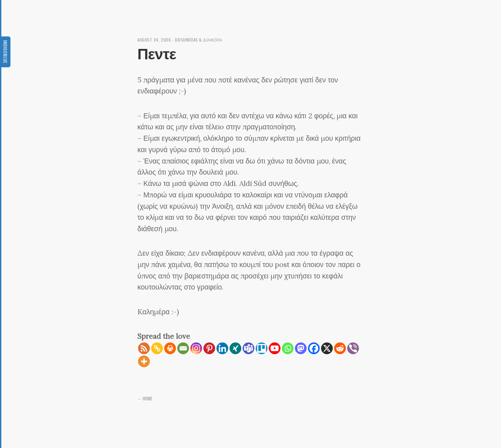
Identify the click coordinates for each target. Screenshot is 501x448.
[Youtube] (275, 348)
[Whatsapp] (288, 348)
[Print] (170, 348)
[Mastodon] (301, 348)
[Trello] (262, 348)
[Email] (183, 348)
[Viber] (353, 348)
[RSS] (144, 348)
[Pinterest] (209, 348)
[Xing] (235, 348)
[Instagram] (196, 348)
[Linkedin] (222, 348)
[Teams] (248, 348)
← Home (145, 398)
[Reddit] (340, 348)
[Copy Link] (157, 348)
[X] (327, 348)
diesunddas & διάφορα (199, 40)
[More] (144, 361)
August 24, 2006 (154, 40)
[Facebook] (314, 348)
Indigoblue (5, 52)
